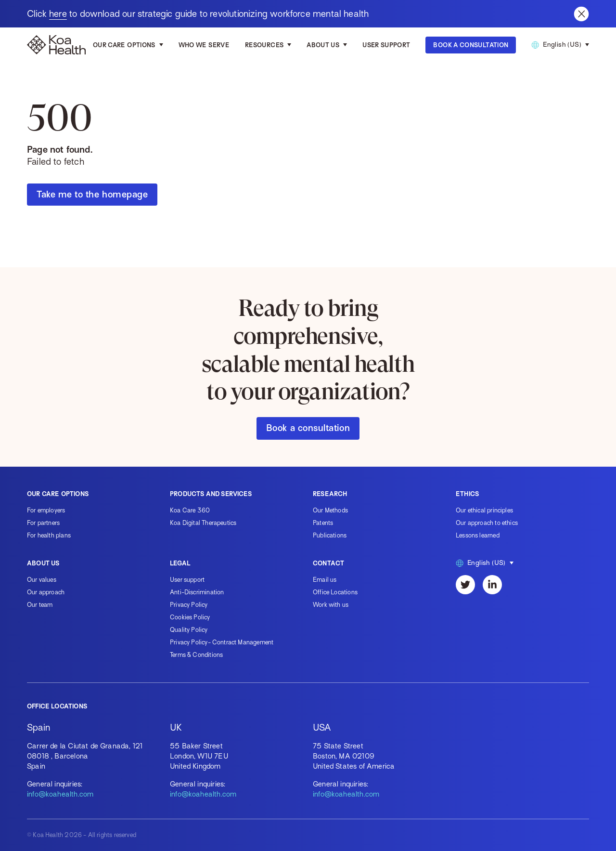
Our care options (124, 45)
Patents (323, 523)
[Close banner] (581, 14)
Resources (264, 45)
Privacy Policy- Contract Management (222, 642)
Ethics (467, 494)
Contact (328, 563)
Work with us (331, 605)
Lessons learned (478, 535)
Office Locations (335, 592)
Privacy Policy (189, 605)
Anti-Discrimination (197, 592)
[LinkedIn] (492, 585)
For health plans (49, 535)
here (58, 14)
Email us (325, 580)
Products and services (211, 494)
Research (330, 494)
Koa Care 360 (190, 510)
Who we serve (204, 45)
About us (323, 45)
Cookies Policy (190, 617)
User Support (386, 45)
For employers (46, 510)
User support (187, 580)
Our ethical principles (484, 510)
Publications (330, 535)
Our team (40, 605)
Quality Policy (189, 630)
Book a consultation (308, 428)
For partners (43, 523)
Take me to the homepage (92, 194)
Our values (42, 580)
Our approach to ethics (487, 523)
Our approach (46, 592)
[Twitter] (465, 585)
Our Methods (330, 510)
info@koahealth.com (60, 794)
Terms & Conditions (196, 655)
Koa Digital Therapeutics (203, 523)
